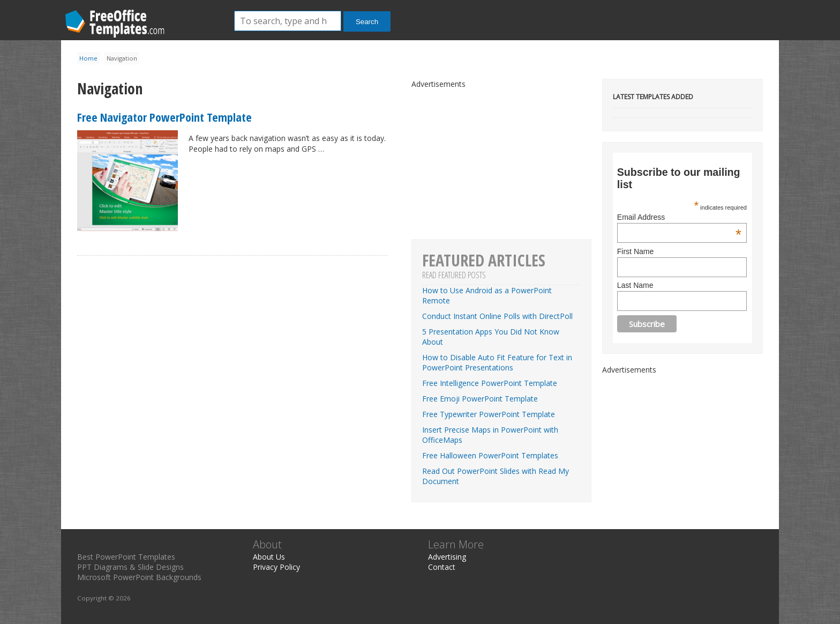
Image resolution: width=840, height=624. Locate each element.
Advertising (447, 557)
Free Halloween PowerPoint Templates (490, 455)
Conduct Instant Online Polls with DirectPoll (497, 316)
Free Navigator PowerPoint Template (164, 117)
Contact (442, 567)
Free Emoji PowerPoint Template (480, 399)
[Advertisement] (682, 442)
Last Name (635, 285)
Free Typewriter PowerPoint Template (489, 414)
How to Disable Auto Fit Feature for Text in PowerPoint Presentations (497, 362)
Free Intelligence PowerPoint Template (490, 383)
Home (88, 58)
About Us (269, 557)
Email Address (679, 217)
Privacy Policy (276, 567)
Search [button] (367, 22)
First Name (635, 251)
